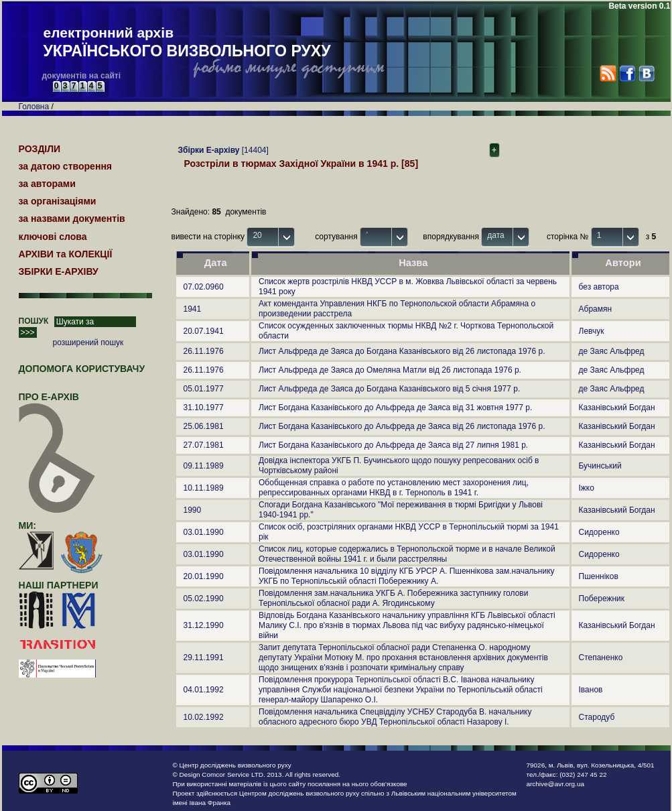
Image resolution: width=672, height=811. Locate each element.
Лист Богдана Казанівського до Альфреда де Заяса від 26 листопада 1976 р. (402, 426)
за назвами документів (72, 219)
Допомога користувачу (82, 369)
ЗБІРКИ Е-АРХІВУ (59, 271)
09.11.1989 (204, 466)
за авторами (47, 184)
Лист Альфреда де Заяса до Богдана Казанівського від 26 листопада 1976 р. (402, 351)
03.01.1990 (204, 532)
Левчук (592, 331)
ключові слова (53, 237)
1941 (193, 309)
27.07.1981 (204, 445)
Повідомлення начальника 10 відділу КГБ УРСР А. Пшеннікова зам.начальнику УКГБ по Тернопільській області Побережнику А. (407, 576)
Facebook (627, 73)
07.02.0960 (204, 287)
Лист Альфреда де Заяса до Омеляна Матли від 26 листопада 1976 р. (390, 370)
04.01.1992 (204, 690)
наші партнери (59, 585)
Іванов (591, 690)
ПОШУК (34, 321)
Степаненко (601, 658)
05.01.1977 (204, 389)
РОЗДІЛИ (40, 149)
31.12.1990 (204, 625)
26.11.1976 (204, 351)
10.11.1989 (204, 488)
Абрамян (596, 309)
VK (646, 73)
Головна (34, 107)
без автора (599, 287)
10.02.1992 (204, 717)
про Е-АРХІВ (57, 403)
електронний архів (187, 43)
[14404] (220, 150)
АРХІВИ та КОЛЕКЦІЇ (66, 254)
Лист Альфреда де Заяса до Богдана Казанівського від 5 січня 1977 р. (389, 389)
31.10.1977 (204, 408)
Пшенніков (599, 576)
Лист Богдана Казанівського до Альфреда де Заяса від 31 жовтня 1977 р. (395, 408)
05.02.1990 (204, 599)
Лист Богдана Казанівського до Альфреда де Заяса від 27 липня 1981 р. (393, 445)
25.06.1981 (204, 426)
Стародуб (597, 717)
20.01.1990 (204, 576)
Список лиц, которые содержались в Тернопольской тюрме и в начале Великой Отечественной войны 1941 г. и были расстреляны (407, 554)
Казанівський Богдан (617, 408)
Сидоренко (599, 532)
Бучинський (600, 466)
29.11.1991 (204, 658)
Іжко (587, 488)
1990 (193, 510)
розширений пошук (88, 342)
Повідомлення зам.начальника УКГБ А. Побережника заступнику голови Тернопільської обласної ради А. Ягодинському (393, 598)
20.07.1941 (204, 331)
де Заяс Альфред (612, 351)
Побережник (602, 599)
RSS (608, 73)
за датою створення (66, 166)
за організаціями (58, 201)
